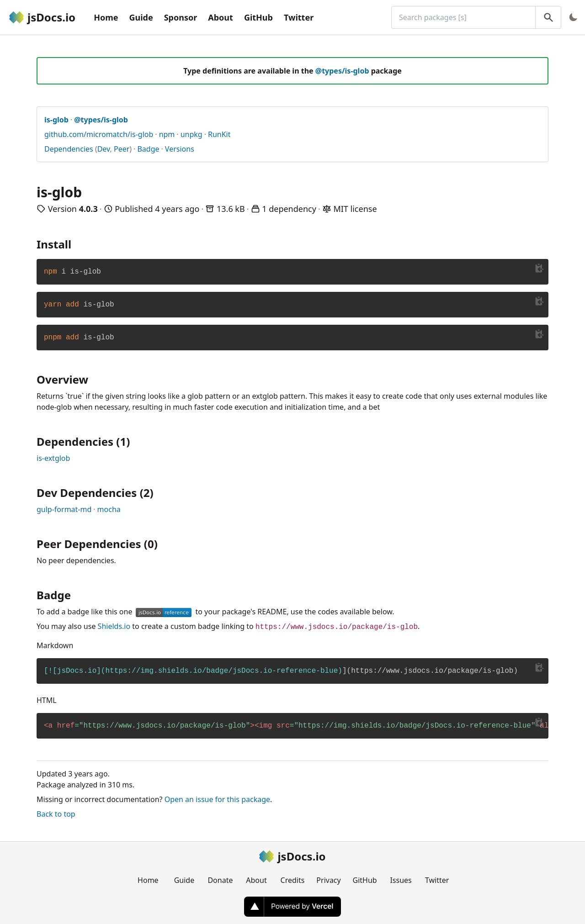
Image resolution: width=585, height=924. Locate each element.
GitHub (258, 17)
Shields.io (114, 626)
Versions (180, 149)
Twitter (299, 17)
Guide (141, 17)
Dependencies (69, 149)
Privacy (328, 880)
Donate (220, 880)
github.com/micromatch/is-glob (99, 134)
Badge (148, 149)
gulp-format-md (64, 509)
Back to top (56, 814)
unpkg (191, 134)
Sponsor (181, 17)
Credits (293, 880)
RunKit (219, 134)
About (221, 17)
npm (167, 134)
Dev (104, 149)
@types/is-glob (342, 71)
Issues (401, 880)
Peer (122, 149)
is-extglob (53, 458)
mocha (109, 509)
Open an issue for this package (217, 799)
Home (106, 17)
